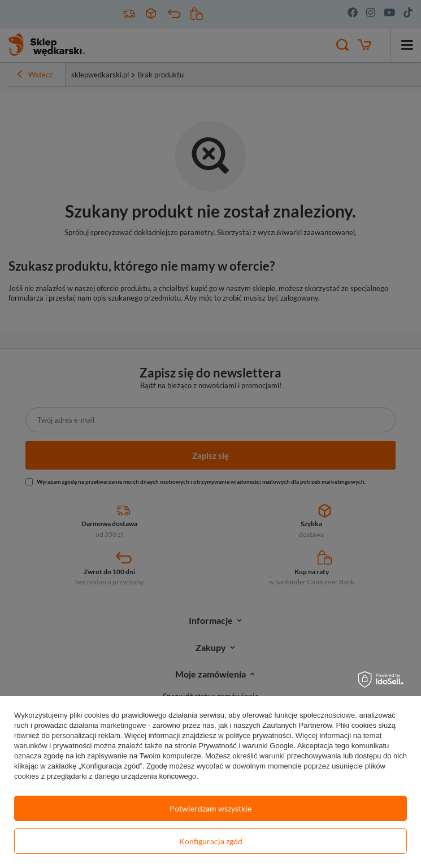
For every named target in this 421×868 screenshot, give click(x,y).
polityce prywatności (258, 735)
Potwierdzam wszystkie (211, 808)
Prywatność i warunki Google (246, 746)
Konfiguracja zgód (211, 841)
